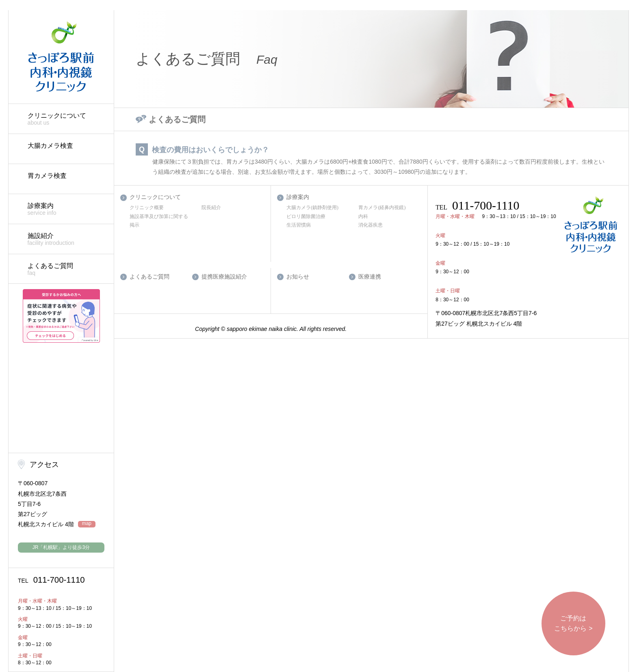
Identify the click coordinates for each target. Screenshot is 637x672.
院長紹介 (211, 207)
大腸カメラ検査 (50, 146)
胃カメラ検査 (47, 176)
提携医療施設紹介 (224, 277)
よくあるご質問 (67, 269)
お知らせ (298, 277)
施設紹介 (67, 239)
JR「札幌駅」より (61, 547)
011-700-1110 (51, 580)
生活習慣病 (299, 225)
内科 (363, 216)
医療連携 (370, 277)
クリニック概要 (147, 207)
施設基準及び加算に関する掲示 (159, 221)
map (87, 524)
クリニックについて (67, 119)
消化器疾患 (370, 225)
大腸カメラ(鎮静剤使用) (312, 207)
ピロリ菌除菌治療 (306, 216)
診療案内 (67, 209)
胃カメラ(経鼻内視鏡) (382, 207)
